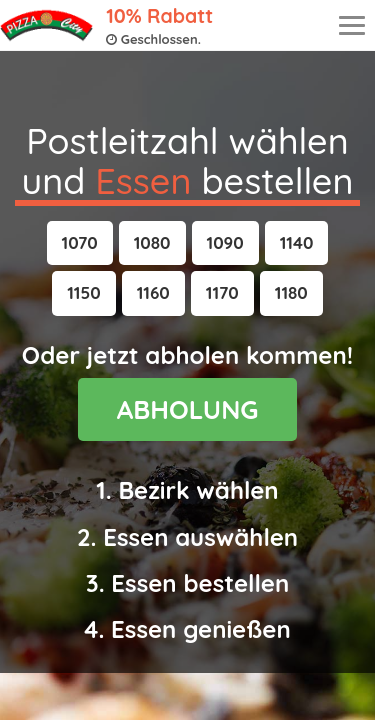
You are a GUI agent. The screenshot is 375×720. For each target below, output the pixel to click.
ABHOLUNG (188, 409)
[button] (80, 243)
